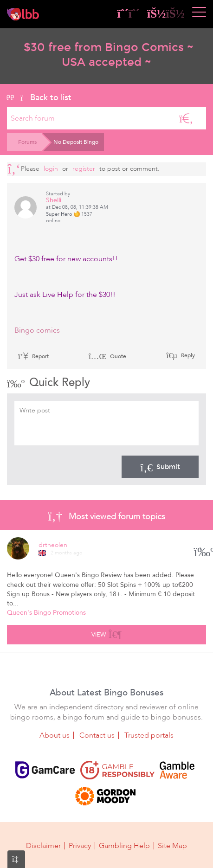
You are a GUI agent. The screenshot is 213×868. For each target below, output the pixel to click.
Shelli (54, 200)
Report (33, 356)
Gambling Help (124, 846)
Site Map (172, 846)
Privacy (80, 846)
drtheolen (53, 545)
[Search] (186, 118)
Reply (187, 355)
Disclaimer (43, 846)
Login (51, 169)
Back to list (39, 97)
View (106, 633)
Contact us (97, 735)
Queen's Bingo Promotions (46, 613)
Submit (160, 467)
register (84, 169)
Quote (107, 356)
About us (55, 735)
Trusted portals (149, 735)
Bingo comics (37, 330)
